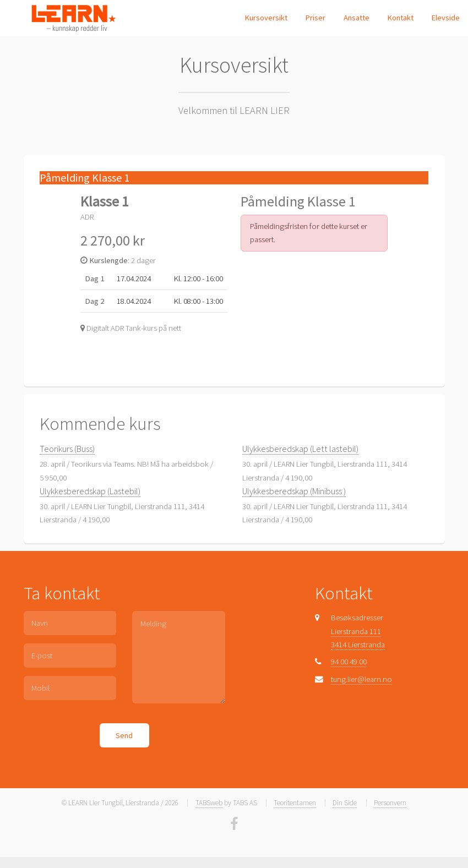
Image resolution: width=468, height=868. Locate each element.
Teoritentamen (295, 803)
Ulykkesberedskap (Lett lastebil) (300, 449)
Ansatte (357, 18)
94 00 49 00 (349, 662)
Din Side (345, 803)
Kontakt (400, 18)
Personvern (390, 803)
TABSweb (209, 803)
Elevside (445, 18)
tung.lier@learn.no (361, 679)
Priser (315, 18)
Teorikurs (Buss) (67, 449)
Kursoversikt (266, 18)
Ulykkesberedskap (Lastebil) (90, 491)
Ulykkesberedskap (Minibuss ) (294, 491)
